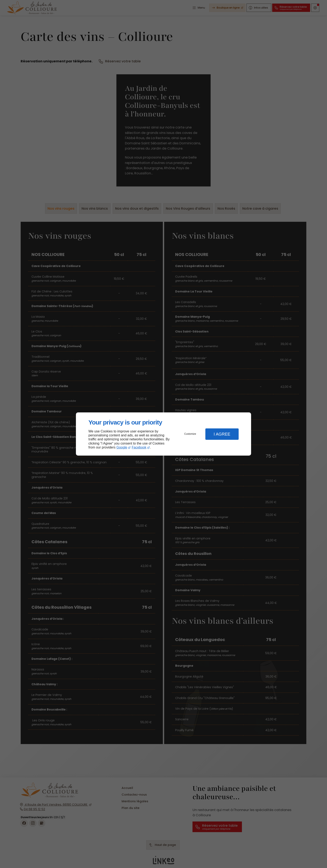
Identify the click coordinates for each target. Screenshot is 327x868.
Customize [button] (190, 434)
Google (122, 447)
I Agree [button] (222, 434)
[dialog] (163, 434)
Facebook (139, 447)
